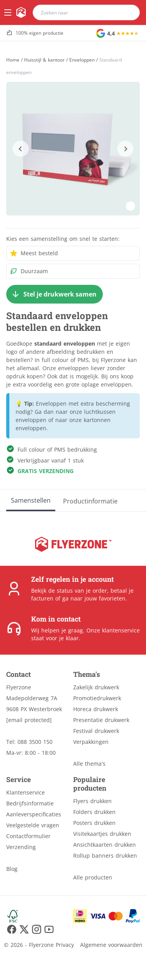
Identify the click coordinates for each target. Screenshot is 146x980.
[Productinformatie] (90, 500)
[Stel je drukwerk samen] (55, 294)
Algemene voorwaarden (111, 945)
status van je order (82, 591)
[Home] (13, 60)
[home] (21, 12)
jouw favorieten (105, 598)
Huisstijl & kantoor (44, 60)
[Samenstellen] (31, 500)
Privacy (65, 945)
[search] (129, 12)
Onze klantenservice (113, 630)
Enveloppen (82, 60)
